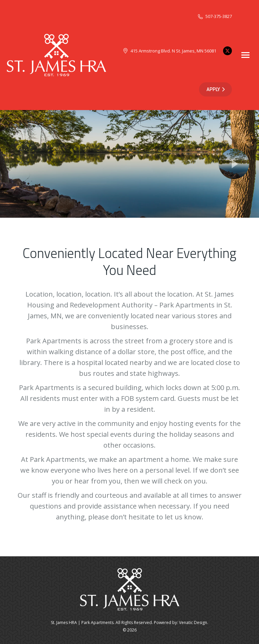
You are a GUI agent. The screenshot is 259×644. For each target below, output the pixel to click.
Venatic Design (193, 622)
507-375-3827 (214, 16)
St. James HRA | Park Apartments (82, 622)
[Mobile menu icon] (245, 55)
